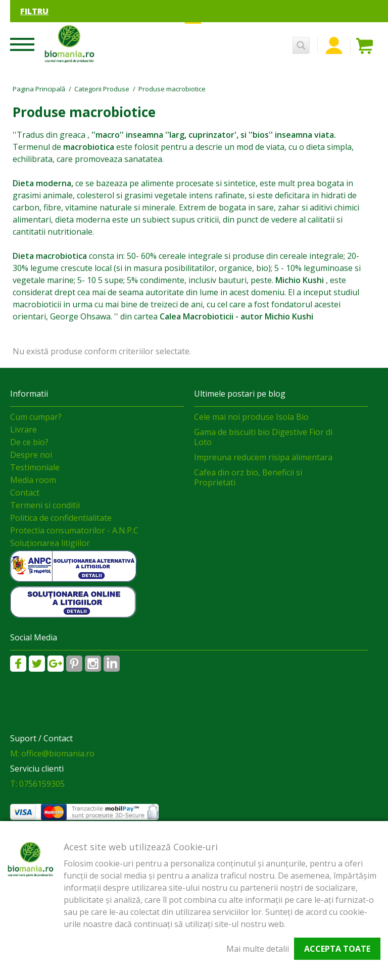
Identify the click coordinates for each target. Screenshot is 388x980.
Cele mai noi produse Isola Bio (251, 417)
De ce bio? (29, 442)
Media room (33, 480)
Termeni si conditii (45, 505)
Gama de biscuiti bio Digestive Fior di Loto (263, 437)
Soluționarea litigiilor (50, 543)
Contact (25, 493)
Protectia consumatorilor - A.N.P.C (74, 530)
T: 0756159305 (37, 784)
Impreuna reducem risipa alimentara (263, 457)
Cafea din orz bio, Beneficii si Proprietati (248, 477)
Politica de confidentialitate (61, 518)
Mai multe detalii (258, 949)
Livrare (23, 429)
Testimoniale (35, 467)
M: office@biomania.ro (52, 753)
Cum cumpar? (36, 417)
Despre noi (31, 455)
